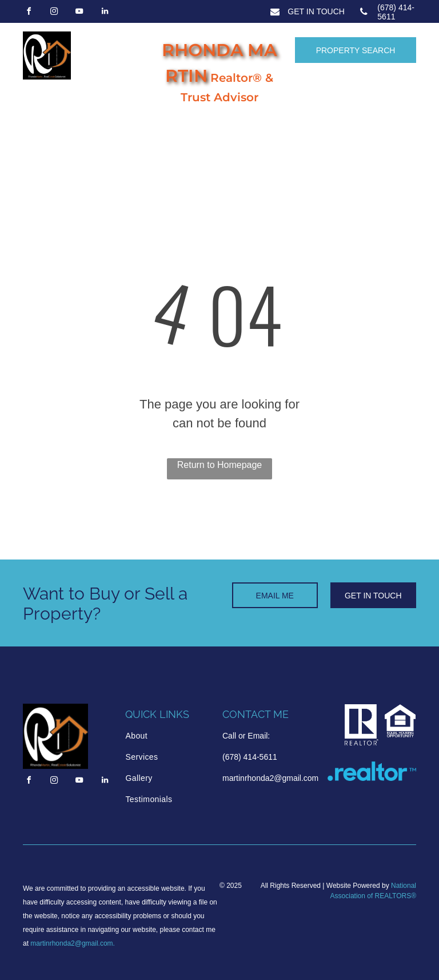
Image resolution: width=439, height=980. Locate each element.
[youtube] (79, 13)
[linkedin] (105, 13)
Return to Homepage (220, 465)
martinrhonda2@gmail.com (71, 943)
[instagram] (54, 13)
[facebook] (29, 13)
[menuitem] (168, 736)
